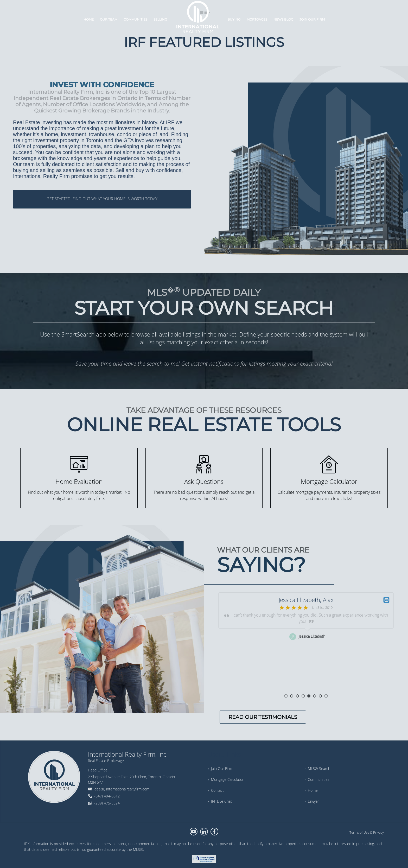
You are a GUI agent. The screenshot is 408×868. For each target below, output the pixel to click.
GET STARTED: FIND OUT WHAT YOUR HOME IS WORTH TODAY (102, 199)
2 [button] (292, 696)
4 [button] (303, 696)
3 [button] (297, 696)
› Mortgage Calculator (226, 779)
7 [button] (320, 696)
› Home (311, 790)
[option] (306, 643)
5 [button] (309, 696)
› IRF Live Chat (220, 801)
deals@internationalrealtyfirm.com (122, 789)
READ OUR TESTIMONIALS (263, 717)
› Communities (317, 779)
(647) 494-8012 (107, 796)
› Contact (216, 790)
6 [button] (315, 696)
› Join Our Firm (220, 768)
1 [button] (286, 696)
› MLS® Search (317, 768)
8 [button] (326, 696)
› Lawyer (312, 801)
